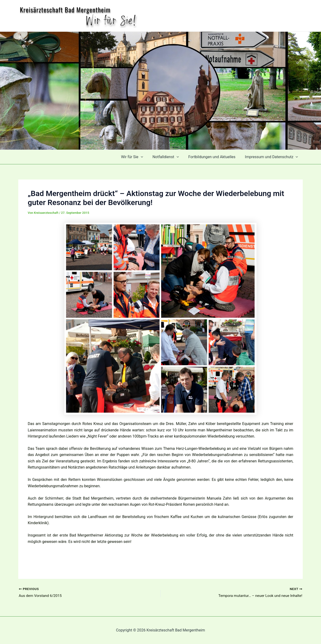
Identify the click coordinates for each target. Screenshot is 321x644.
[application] (147, 157)
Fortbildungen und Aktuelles (215, 157)
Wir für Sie (139, 157)
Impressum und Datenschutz (272, 157)
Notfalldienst (170, 157)
